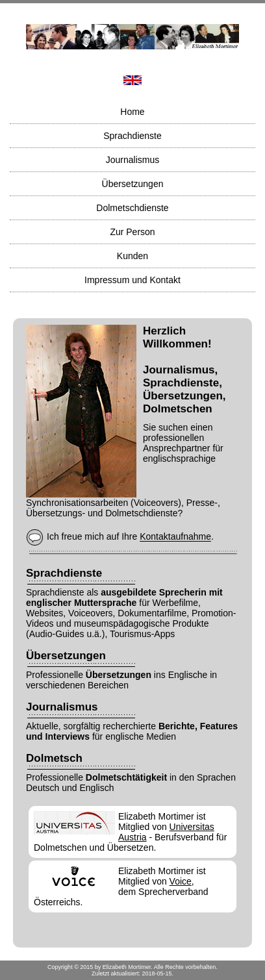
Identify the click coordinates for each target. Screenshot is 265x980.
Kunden (132, 256)
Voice (181, 881)
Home (132, 112)
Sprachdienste (132, 136)
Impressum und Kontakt (132, 280)
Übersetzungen (133, 184)
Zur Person (132, 232)
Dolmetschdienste (132, 208)
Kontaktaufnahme (175, 537)
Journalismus (132, 160)
